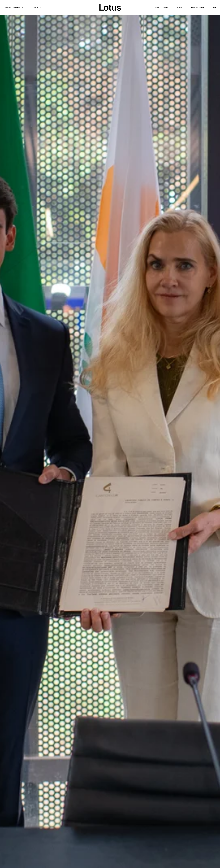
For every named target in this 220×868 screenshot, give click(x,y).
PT (215, 8)
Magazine (198, 8)
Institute (162, 8)
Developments (14, 8)
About (37, 8)
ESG (179, 8)
